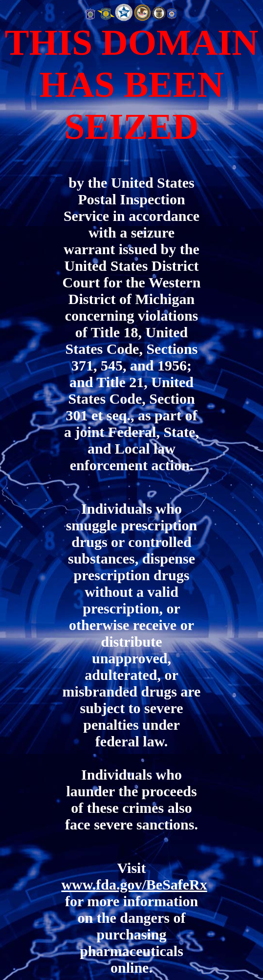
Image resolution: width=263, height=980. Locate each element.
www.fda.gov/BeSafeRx (134, 884)
